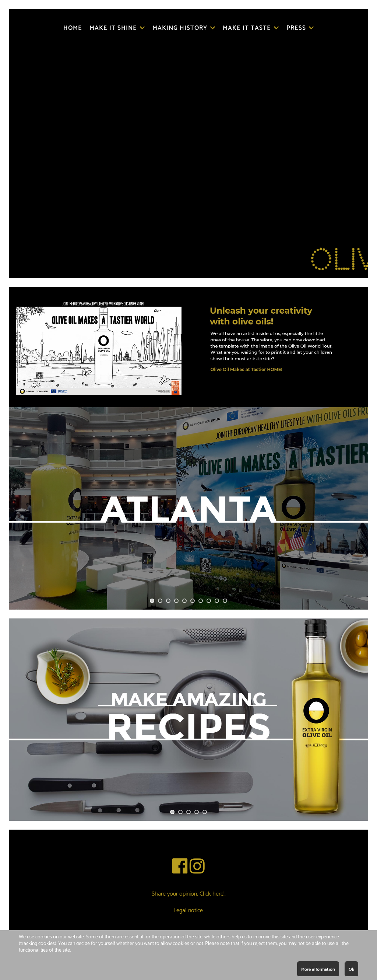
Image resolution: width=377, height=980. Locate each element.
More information (318, 969)
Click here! (212, 893)
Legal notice (188, 909)
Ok (351, 969)
